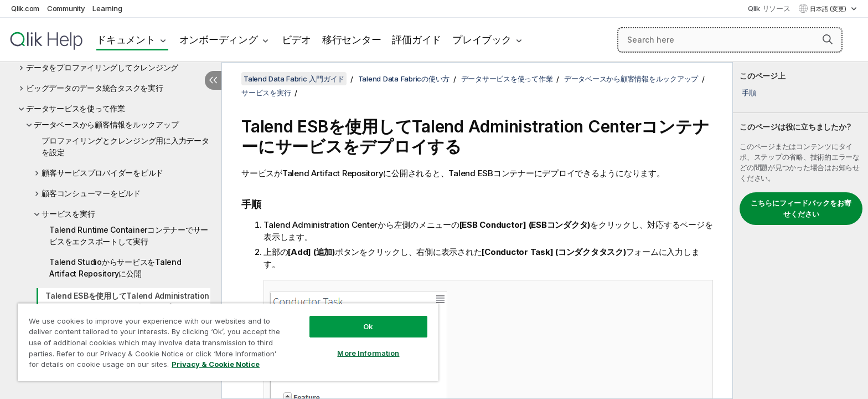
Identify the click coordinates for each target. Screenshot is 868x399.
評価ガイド (417, 40)
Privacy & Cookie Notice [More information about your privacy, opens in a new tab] (216, 364)
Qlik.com (25, 8)
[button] (828, 39)
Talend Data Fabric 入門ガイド (294, 79)
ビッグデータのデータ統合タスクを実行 (95, 88)
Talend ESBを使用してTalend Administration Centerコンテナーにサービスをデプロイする (127, 301)
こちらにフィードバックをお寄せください (801, 208)
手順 (749, 93)
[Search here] (730, 40)
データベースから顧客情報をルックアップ (106, 124)
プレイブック (482, 40)
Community (66, 8)
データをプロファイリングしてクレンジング (102, 67)
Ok (368, 326)
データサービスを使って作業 (76, 108)
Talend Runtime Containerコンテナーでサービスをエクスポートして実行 (129, 236)
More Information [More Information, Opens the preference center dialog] (368, 353)
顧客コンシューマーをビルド (91, 193)
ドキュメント (126, 40)
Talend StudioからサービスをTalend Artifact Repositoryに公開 (115, 268)
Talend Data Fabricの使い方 (404, 79)
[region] (228, 342)
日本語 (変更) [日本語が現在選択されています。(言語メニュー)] (829, 9)
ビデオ (296, 40)
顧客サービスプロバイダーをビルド (102, 173)
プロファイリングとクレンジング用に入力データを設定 (125, 146)
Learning (107, 8)
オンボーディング (219, 40)
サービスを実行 (68, 214)
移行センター (352, 40)
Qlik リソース (769, 8)
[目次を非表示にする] (213, 80)
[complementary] (800, 231)
